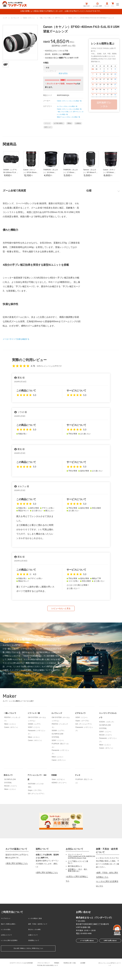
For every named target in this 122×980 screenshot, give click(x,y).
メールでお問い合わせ (86, 957)
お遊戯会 (48, 140)
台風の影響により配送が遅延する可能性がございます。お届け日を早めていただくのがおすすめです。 (61, 12)
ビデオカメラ (82, 728)
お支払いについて (8, 947)
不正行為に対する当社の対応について (47, 975)
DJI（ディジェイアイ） (84, 739)
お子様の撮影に (63, 135)
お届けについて (34, 947)
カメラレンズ (58, 728)
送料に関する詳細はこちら (47, 888)
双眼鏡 (55, 790)
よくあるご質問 (92, 5)
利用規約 (58, 973)
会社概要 (88, 973)
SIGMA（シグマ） (35, 739)
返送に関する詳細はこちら (17, 879)
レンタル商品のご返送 (37, 933)
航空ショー (61, 140)
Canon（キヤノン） (12, 743)
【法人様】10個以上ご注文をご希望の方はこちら (28, 959)
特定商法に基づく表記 (73, 973)
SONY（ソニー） (34, 743)
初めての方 (81, 5)
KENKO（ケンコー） (60, 798)
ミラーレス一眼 (35, 728)
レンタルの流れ (7, 942)
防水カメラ (9, 790)
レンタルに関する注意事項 (12, 951)
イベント (48, 135)
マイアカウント (7, 933)
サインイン (103, 5)
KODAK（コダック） (107, 737)
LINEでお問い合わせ (110, 957)
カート (112, 5)
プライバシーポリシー (43, 973)
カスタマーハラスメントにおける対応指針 (17, 973)
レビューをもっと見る (61, 623)
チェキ (78, 790)
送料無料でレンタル (104, 105)
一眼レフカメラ (11, 728)
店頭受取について (35, 951)
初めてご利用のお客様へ (11, 938)
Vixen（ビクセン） (59, 795)
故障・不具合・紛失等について (41, 938)
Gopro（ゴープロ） (83, 736)
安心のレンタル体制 (36, 942)
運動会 (76, 135)
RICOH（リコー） (106, 750)
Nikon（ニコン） (10, 739)
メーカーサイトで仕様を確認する (19, 353)
